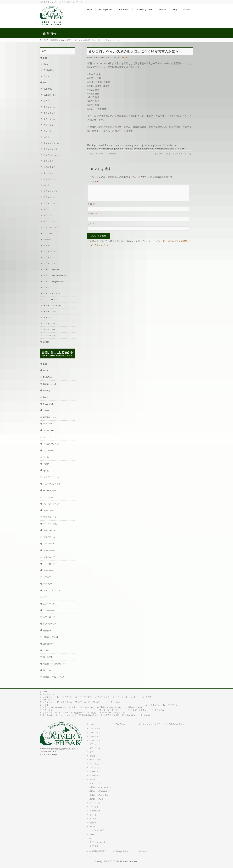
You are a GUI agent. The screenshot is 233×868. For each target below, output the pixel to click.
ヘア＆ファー (49, 330)
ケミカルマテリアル (52, 293)
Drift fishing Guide (90, 715)
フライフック (49, 324)
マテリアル (48, 287)
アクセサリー (49, 125)
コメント (93, 181)
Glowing (47, 239)
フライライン (49, 251)
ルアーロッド (49, 221)
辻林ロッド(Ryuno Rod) (54, 281)
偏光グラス (48, 161)
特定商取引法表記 (111, 715)
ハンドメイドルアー (52, 227)
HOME (45, 40)
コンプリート (49, 300)
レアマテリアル (50, 336)
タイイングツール (51, 143)
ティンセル (48, 318)
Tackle (125, 57)
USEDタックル (50, 95)
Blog (62, 40)
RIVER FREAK (113, 861)
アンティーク (49, 179)
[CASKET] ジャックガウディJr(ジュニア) (174, 154)
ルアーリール (49, 119)
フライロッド (49, 113)
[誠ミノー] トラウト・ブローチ (101, 154)
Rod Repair (47, 715)
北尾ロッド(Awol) (51, 269)
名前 (91, 208)
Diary (46, 64)
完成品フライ (49, 167)
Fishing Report (50, 70)
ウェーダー (48, 131)
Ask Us (147, 715)
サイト (91, 227)
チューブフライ (50, 312)
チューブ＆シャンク (52, 306)
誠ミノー (47, 245)
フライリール (49, 107)
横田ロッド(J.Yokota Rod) (83, 707)
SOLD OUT (48, 89)
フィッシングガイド (67, 715)
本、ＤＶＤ (48, 173)
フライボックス (50, 149)
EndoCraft (48, 233)
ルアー (46, 209)
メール (92, 218)
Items (46, 83)
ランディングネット (52, 155)
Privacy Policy (131, 715)
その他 (46, 101)
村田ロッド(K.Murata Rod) (55, 275)
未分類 (46, 342)
